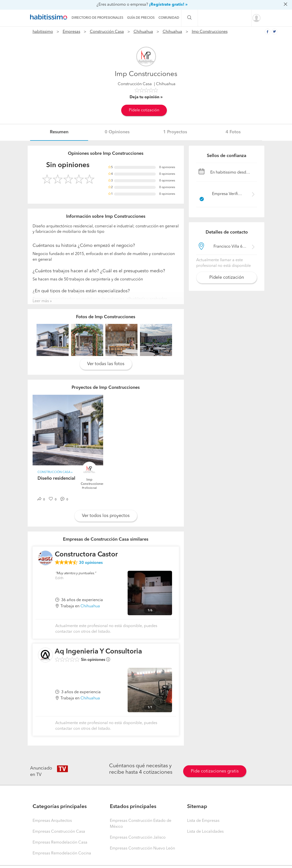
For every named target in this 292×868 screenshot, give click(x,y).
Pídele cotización (144, 110)
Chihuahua (143, 32)
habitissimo (43, 32)
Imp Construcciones (210, 32)
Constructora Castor (86, 555)
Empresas (71, 32)
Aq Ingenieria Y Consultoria (98, 652)
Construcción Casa (107, 32)
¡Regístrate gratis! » (168, 5)
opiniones (91, 563)
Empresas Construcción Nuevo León (142, 848)
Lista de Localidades (205, 832)
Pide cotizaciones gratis (215, 771)
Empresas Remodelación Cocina (62, 853)
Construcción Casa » (55, 472)
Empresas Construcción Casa (59, 832)
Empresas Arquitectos (52, 821)
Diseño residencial (56, 478)
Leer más (41, 301)
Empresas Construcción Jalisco (138, 838)
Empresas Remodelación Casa (60, 843)
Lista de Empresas (203, 821)
